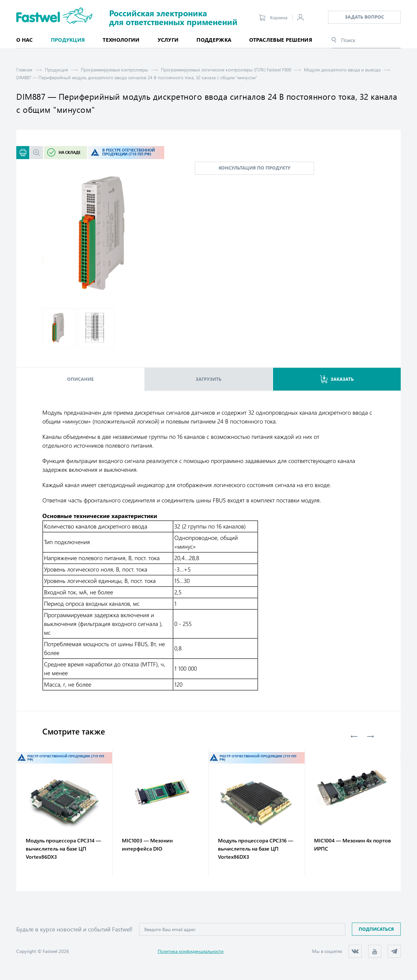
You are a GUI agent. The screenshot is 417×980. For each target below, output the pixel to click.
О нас (25, 40)
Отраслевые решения (281, 40)
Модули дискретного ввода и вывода (342, 70)
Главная (24, 70)
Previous (354, 736)
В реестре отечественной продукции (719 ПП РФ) (129, 152)
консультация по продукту (255, 168)
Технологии (121, 40)
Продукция (57, 70)
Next (370, 736)
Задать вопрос (365, 17)
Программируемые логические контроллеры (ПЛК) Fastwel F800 (226, 70)
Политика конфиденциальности (191, 951)
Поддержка (214, 40)
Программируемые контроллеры (115, 70)
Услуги (168, 40)
